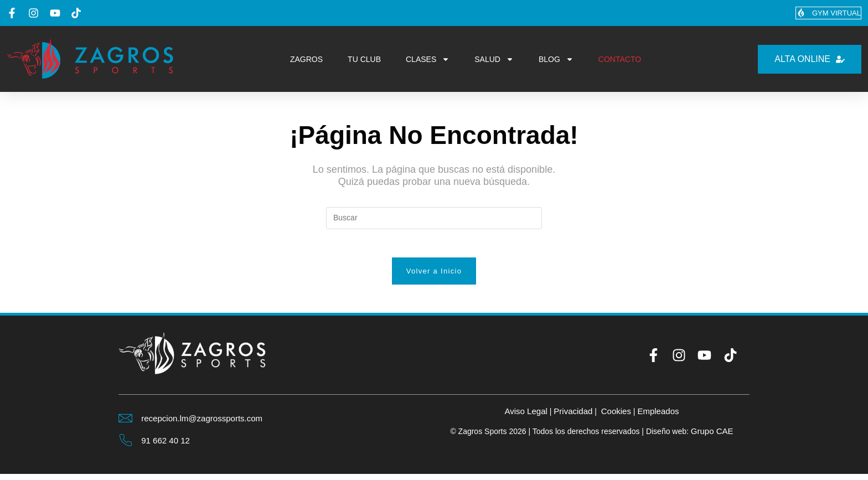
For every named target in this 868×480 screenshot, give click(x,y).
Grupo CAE (712, 437)
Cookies (617, 416)
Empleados (662, 416)
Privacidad (572, 416)
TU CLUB (364, 60)
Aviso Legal (522, 416)
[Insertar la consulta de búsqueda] (434, 218)
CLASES (428, 60)
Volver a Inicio (434, 277)
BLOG (556, 60)
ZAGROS (306, 60)
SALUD (494, 60)
